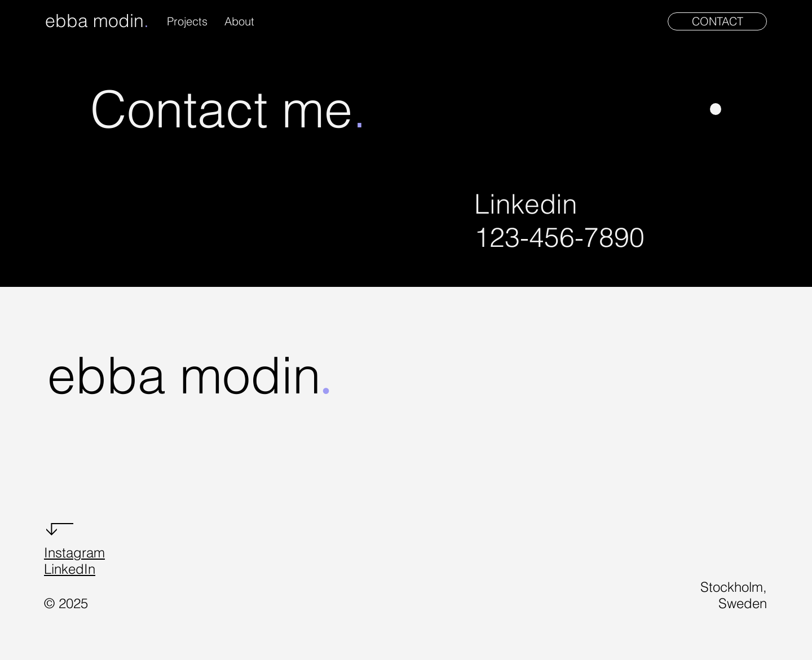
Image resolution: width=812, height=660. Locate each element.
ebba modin (94, 21)
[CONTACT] (717, 21)
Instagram (74, 553)
